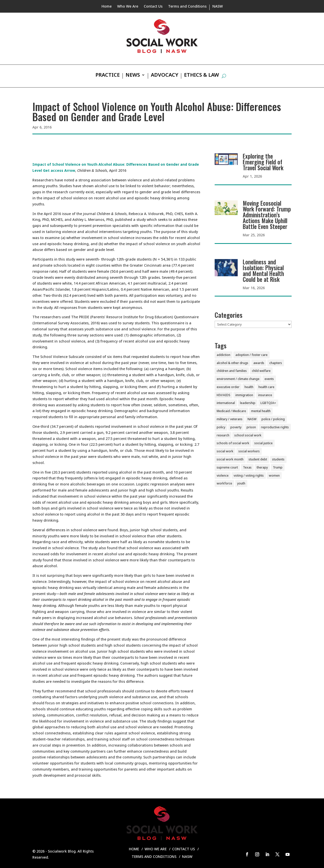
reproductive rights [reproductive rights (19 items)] (275, 427)
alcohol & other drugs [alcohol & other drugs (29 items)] (232, 363)
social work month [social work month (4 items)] (230, 459)
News (133, 76)
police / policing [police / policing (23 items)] (273, 419)
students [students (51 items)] (278, 459)
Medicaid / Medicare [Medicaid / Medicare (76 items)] (231, 411)
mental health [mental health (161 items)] (261, 411)
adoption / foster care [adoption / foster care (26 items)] (251, 355)
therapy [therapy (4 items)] (262, 467)
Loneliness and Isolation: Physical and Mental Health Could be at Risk (263, 271)
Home (107, 7)
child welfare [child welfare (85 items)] (261, 371)
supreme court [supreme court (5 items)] (227, 467)
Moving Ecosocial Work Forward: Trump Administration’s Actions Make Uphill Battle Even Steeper (267, 215)
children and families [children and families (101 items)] (232, 371)
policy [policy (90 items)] (221, 427)
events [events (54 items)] (269, 379)
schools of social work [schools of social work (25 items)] (233, 443)
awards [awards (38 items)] (259, 363)
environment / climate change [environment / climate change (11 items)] (238, 379)
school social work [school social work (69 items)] (248, 435)
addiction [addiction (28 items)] (224, 355)
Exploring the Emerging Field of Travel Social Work (263, 162)
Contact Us (153, 7)
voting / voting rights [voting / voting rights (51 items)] (249, 475)
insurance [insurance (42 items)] (265, 395)
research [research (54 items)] (223, 435)
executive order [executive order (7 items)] (228, 387)
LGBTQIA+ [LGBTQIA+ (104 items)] (268, 403)
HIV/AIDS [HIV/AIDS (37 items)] (224, 395)
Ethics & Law (201, 76)
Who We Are (128, 7)
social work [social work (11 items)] (225, 451)
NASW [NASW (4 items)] (252, 419)
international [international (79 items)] (226, 403)
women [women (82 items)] (274, 475)
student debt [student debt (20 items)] (258, 459)
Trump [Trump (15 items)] (278, 467)
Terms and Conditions (187, 7)
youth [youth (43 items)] (241, 483)
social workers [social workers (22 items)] (249, 451)
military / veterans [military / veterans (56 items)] (230, 419)
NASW (218, 7)
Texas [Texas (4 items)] (247, 467)
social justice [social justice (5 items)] (264, 443)
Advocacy (165, 76)
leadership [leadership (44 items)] (248, 403)
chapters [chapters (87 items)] (276, 363)
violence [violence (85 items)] (223, 475)
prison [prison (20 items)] (251, 427)
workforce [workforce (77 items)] (224, 483)
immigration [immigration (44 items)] (244, 395)
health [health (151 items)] (249, 387)
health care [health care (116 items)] (266, 387)
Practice (108, 76)
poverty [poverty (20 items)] (236, 427)
